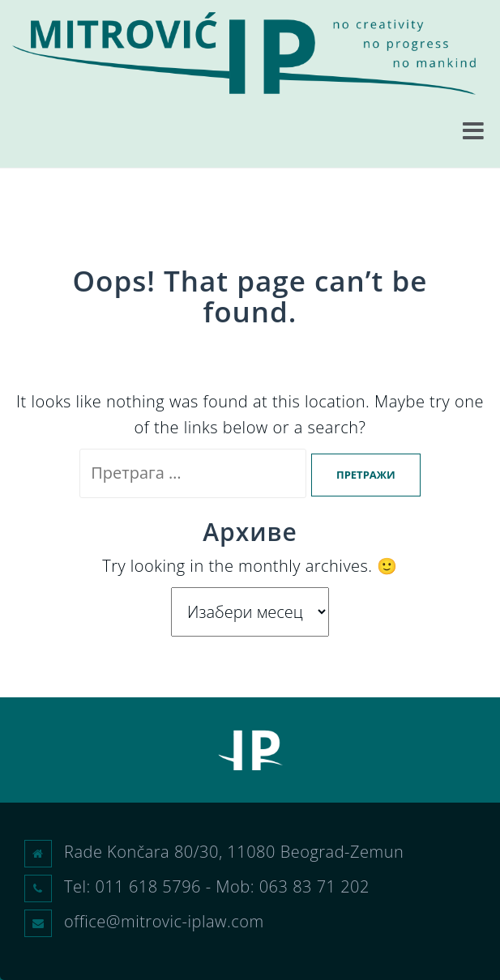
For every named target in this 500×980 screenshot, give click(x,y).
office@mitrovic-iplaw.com (164, 921)
